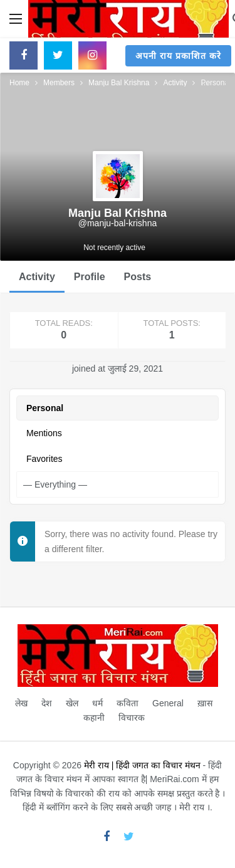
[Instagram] (92, 55)
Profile (90, 277)
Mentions (44, 433)
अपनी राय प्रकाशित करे (178, 56)
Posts (138, 277)
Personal (45, 408)
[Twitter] (58, 55)
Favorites (44, 459)
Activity (37, 277)
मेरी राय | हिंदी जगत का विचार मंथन (142, 765)
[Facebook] (23, 55)
